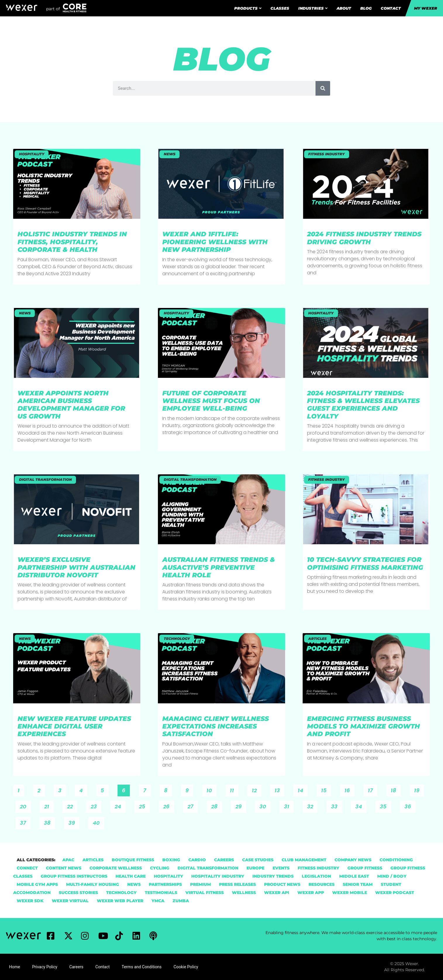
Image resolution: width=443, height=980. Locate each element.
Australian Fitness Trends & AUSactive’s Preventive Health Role (219, 567)
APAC (68, 860)
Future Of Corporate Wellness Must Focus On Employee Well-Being (211, 401)
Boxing (171, 860)
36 (410, 805)
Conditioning (396, 860)
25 (144, 805)
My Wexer (426, 8)
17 (372, 789)
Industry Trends (273, 876)
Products (248, 8)
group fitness (365, 868)
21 (49, 805)
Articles (93, 860)
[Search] (323, 88)
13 (279, 789)
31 (289, 805)
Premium (200, 884)
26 (168, 805)
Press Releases (237, 884)
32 (312, 805)
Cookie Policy (186, 967)
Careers (224, 860)
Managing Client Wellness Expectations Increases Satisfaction (216, 726)
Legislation (316, 876)
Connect (27, 868)
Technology (121, 893)
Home (15, 967)
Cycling (160, 868)
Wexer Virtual (70, 901)
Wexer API (277, 893)
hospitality (168, 876)
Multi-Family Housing (93, 884)
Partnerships (165, 884)
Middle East (354, 876)
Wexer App (311, 893)
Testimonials (161, 893)
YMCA (158, 901)
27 (192, 805)
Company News (353, 860)
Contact (391, 8)
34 (361, 805)
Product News (282, 884)
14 (302, 789)
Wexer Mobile (350, 893)
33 (336, 805)
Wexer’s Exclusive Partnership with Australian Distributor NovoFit (76, 567)
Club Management (304, 860)
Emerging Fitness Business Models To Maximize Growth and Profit (363, 726)
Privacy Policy (45, 967)
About (344, 8)
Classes (280, 8)
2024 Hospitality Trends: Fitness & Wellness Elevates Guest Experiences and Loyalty (363, 405)
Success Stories (78, 893)
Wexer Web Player (120, 901)
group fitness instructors (74, 876)
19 (419, 789)
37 (25, 822)
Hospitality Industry (218, 876)
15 (326, 789)
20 (25, 805)
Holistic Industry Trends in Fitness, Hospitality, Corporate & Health (72, 242)
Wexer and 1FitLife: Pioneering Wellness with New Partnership (215, 242)
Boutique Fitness (133, 860)
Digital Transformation (208, 868)
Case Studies (258, 860)
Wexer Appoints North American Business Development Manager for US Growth (71, 405)
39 (74, 822)
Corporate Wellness (116, 868)
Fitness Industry (318, 868)
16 (349, 789)
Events (281, 868)
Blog (366, 8)
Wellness (244, 893)
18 (395, 789)
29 (241, 805)
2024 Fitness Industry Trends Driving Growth (364, 238)
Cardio (197, 860)
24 (120, 805)
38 (49, 822)
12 (256, 789)
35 (385, 805)
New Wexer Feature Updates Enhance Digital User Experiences (74, 726)
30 (265, 805)
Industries (313, 8)
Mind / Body (392, 876)
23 (96, 805)
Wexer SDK (30, 901)
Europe (255, 868)
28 (216, 805)
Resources (322, 884)
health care (131, 876)
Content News (64, 868)
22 (72, 805)
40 (98, 822)
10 (211, 789)
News (134, 884)
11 (234, 789)
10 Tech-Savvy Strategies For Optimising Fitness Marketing (366, 563)
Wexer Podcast (395, 893)
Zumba (181, 901)
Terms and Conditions (142, 967)
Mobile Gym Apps (37, 884)
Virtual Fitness (205, 893)
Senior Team (358, 884)
